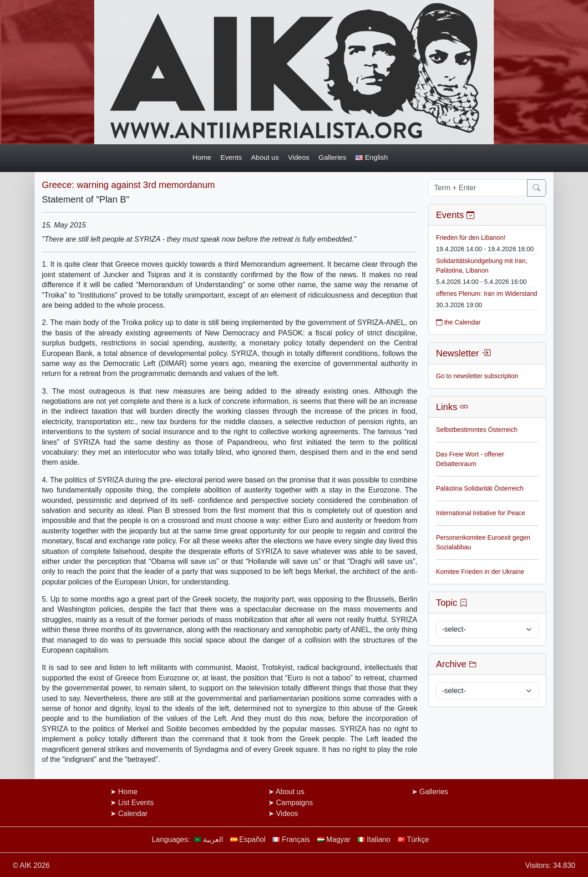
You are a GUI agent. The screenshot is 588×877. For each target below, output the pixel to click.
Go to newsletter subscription (477, 376)
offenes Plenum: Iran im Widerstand (487, 294)
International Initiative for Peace (481, 513)
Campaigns (294, 803)
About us (265, 157)
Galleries (332, 157)
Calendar (133, 814)
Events (231, 157)
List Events (136, 803)
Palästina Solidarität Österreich (480, 488)
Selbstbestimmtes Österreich (477, 430)
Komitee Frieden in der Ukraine (480, 572)
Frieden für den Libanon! (471, 238)
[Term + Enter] (478, 188)
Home (202, 157)
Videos (299, 157)
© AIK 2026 (31, 865)
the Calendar (458, 322)
